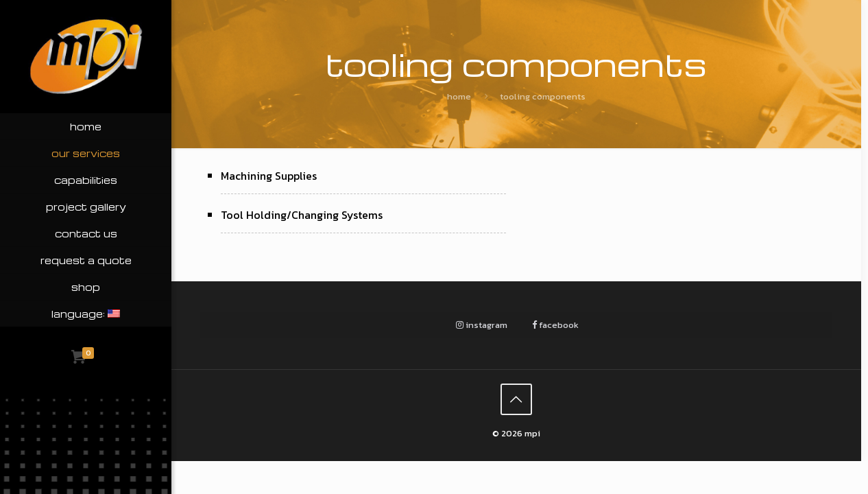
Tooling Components (543, 96)
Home (459, 96)
